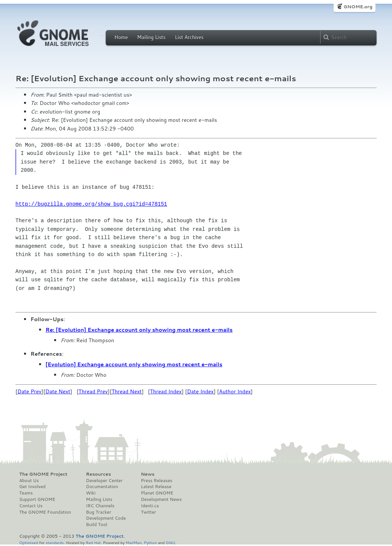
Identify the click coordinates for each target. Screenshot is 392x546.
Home (121, 37)
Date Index (200, 391)
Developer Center (104, 481)
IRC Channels (100, 506)
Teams (26, 493)
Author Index (235, 391)
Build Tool (97, 525)
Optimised (29, 542)
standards (55, 542)
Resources (99, 474)
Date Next (58, 391)
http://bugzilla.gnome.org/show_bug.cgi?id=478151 (91, 204)
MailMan (134, 542)
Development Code (106, 518)
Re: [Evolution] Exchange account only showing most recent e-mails (139, 330)
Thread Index (166, 391)
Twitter (148, 512)
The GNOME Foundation (45, 512)
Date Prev (29, 391)
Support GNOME (37, 499)
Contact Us (31, 506)
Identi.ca (150, 506)
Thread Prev (93, 391)
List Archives (189, 37)
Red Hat (93, 542)
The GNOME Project (43, 474)
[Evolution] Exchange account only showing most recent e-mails (134, 364)
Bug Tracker (99, 512)
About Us (29, 481)
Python (150, 542)
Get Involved (32, 487)
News (147, 474)
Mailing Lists (151, 37)
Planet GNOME (157, 493)
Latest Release (156, 487)
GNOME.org (358, 7)
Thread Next (127, 391)
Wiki (91, 493)
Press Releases (156, 481)
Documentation (102, 487)
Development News (161, 499)
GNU (171, 542)
